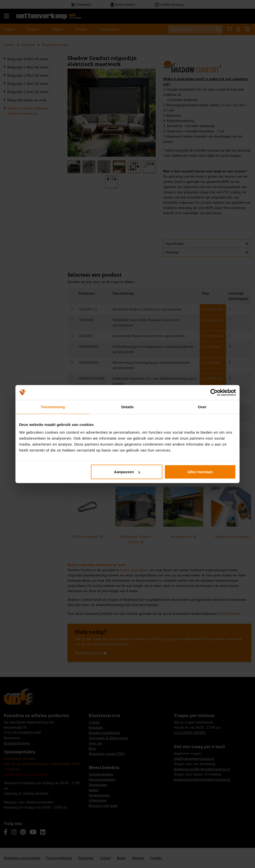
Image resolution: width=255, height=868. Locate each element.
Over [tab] (202, 407)
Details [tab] (127, 407)
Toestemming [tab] (53, 407)
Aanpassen (127, 472)
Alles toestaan (200, 472)
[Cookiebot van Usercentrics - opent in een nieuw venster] (214, 392)
